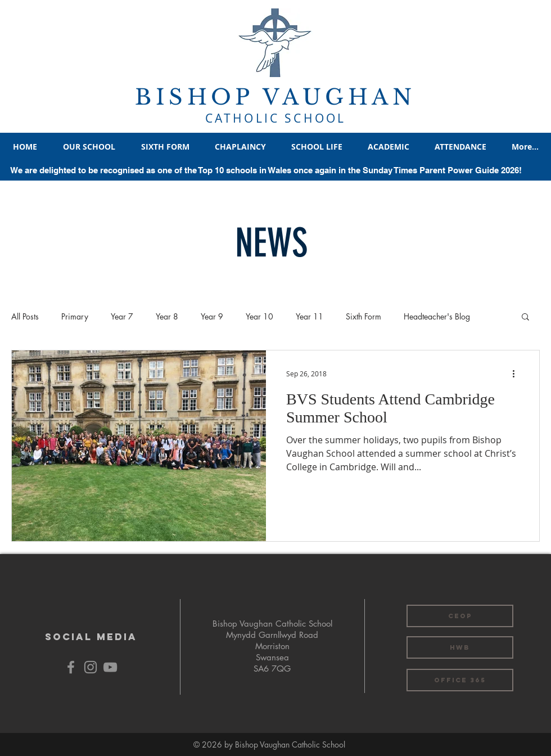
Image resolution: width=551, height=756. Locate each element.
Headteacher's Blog (437, 316)
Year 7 (122, 316)
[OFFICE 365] (460, 680)
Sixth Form (363, 316)
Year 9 (212, 316)
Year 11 (310, 316)
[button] (525, 318)
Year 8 (167, 316)
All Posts (25, 316)
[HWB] (460, 647)
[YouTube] (110, 667)
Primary (75, 316)
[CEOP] (460, 616)
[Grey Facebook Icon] (71, 667)
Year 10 (259, 316)
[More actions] (517, 373)
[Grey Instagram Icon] (91, 667)
